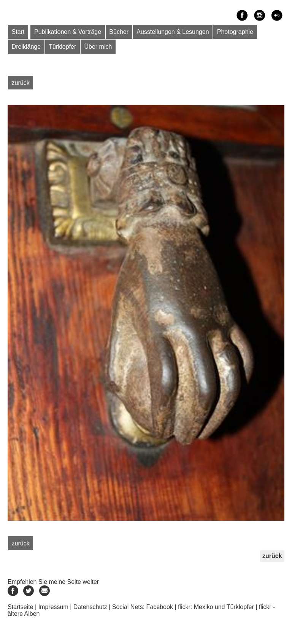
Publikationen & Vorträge (68, 32)
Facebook (160, 607)
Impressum (53, 607)
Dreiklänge (26, 47)
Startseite (21, 607)
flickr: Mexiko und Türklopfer (216, 607)
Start (18, 32)
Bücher (119, 32)
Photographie (235, 32)
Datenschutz (90, 607)
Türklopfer (62, 47)
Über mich (98, 47)
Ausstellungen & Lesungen (173, 32)
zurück (21, 82)
